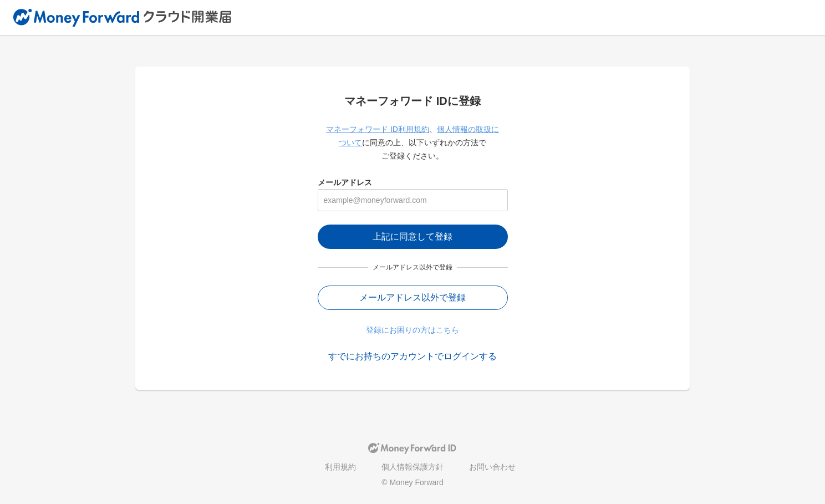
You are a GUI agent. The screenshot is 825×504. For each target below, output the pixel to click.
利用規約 (340, 467)
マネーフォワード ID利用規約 (378, 129)
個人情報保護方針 (412, 467)
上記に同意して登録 (412, 236)
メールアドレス (345, 182)
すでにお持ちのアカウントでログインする (412, 356)
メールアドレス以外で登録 (412, 297)
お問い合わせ (492, 467)
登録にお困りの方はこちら (412, 330)
